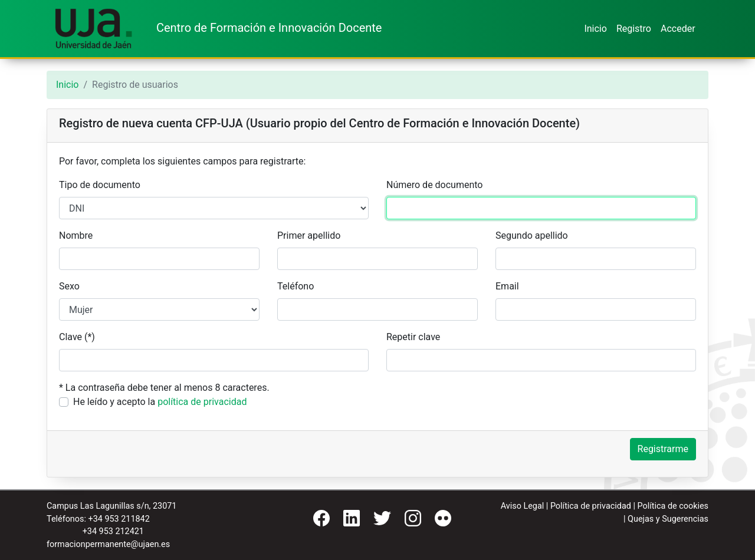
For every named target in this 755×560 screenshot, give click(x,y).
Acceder (678, 29)
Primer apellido (309, 235)
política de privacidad (202, 402)
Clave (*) (77, 337)
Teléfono (296, 286)
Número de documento (434, 185)
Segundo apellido (532, 235)
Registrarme (663, 449)
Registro (634, 29)
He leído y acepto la (160, 402)
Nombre (76, 235)
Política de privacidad (591, 506)
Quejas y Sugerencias (668, 519)
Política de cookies (673, 506)
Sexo (69, 286)
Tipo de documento (100, 185)
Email (507, 286)
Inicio (595, 29)
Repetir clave (413, 337)
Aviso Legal (523, 506)
